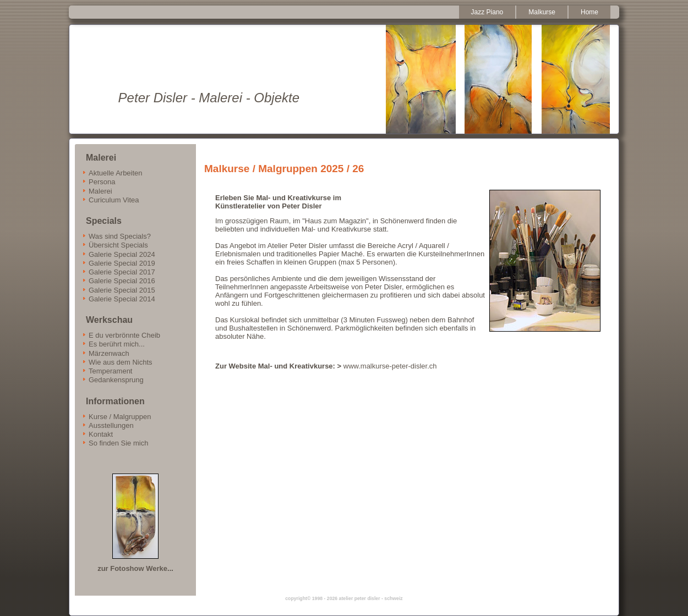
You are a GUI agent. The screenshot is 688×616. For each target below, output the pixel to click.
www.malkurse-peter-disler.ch (391, 366)
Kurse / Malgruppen (120, 417)
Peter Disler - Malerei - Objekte (209, 98)
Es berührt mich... (117, 344)
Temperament (110, 371)
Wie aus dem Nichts (121, 362)
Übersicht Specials (118, 245)
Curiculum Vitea (114, 200)
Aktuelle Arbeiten (116, 173)
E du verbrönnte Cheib (124, 335)
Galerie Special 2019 (122, 263)
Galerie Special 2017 (122, 272)
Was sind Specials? (120, 236)
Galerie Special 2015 (122, 290)
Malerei (100, 191)
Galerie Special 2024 (122, 254)
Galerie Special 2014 (122, 299)
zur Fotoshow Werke (132, 568)
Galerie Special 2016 (122, 281)
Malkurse (542, 12)
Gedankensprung (116, 380)
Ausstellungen (111, 425)
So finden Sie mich (118, 443)
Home (589, 12)
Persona (102, 182)
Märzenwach (109, 353)
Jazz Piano (487, 12)
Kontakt (101, 434)
